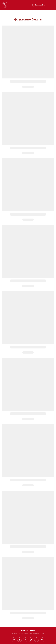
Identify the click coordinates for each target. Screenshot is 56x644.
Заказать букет (41, 5)
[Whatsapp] (20, 640)
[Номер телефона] (36, 640)
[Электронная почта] (42, 640)
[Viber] (31, 640)
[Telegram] (25, 640)
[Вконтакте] (14, 640)
